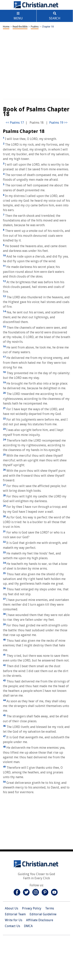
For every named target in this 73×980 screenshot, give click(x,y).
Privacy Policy (32, 908)
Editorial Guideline (43, 914)
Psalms (35, 27)
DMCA (28, 926)
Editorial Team (15, 914)
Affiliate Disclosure (40, 920)
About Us (11, 908)
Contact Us (12, 926)
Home (6, 27)
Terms (50, 908)
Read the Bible (20, 27)
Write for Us (14, 920)
